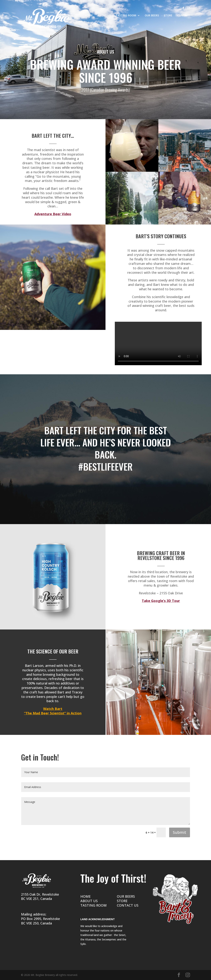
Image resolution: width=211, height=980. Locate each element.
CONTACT (184, 16)
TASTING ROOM (126, 16)
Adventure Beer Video (53, 214)
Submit (180, 832)
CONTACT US (128, 905)
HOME (89, 16)
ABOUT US (104, 16)
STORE (168, 16)
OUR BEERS (152, 16)
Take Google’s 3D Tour (161, 601)
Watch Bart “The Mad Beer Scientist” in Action (53, 711)
